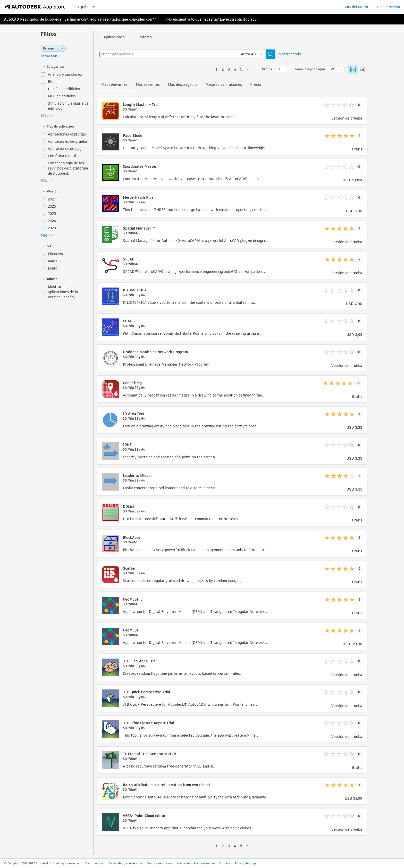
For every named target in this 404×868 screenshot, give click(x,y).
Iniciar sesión (388, 7)
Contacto (225, 863)
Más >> (47, 116)
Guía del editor (356, 7)
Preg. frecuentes (204, 863)
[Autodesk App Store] (35, 7)
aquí (254, 19)
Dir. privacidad (95, 863)
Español (86, 7)
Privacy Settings (246, 863)
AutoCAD (12, 19)
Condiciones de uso (160, 863)
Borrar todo (49, 56)
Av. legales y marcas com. (126, 863)
